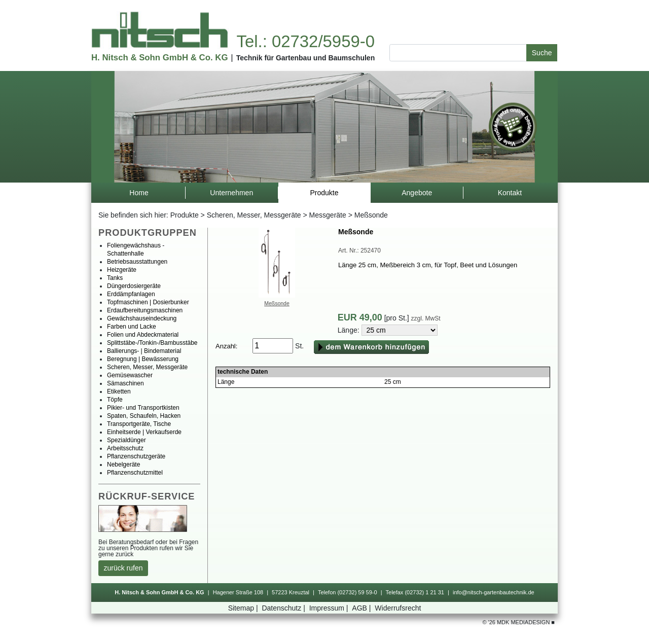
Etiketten (119, 391)
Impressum (330, 608)
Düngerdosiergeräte (134, 286)
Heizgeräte (122, 270)
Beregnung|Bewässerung (143, 359)
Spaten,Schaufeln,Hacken (144, 416)
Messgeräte (328, 215)
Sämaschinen (125, 383)
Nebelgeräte (123, 464)
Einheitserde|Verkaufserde (144, 432)
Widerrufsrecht (398, 608)
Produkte (185, 215)
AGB (362, 608)
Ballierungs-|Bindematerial (144, 351)
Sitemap (244, 608)
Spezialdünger (127, 440)
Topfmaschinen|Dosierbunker (148, 302)
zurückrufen (123, 568)
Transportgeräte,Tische (139, 424)
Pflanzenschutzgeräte (136, 456)
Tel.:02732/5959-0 (305, 41)
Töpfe (115, 400)
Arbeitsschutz (125, 448)
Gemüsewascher (130, 375)
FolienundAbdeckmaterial (143, 335)
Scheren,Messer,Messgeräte (254, 215)
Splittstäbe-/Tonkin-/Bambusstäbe (152, 343)
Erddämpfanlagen (131, 294)
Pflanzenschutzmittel (135, 473)
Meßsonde (277, 303)
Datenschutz (284, 608)
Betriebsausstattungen (137, 262)
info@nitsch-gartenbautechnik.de (494, 592)
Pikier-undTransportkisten (143, 408)
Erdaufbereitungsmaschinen (145, 310)
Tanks (115, 278)
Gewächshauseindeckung (142, 318)
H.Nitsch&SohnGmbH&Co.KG (159, 58)
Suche (542, 53)
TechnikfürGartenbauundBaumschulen (306, 58)
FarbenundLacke (132, 327)
